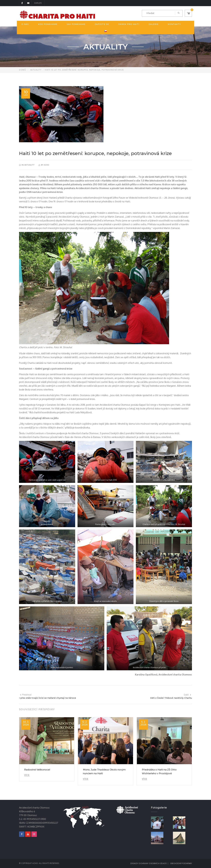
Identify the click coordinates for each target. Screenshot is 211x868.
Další (188, 695)
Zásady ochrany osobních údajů (149, 863)
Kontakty (174, 24)
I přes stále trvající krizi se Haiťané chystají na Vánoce (48, 698)
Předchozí (26, 695)
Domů (22, 70)
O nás (25, 24)
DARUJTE (38, 3)
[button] (188, 13)
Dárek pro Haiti (129, 24)
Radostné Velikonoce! (37, 770)
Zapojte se (102, 24)
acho (47, 165)
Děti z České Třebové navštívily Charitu (171, 698)
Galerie (153, 24)
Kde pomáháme (48, 24)
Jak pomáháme (76, 24)
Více (27, 775)
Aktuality (36, 70)
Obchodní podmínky (181, 863)
